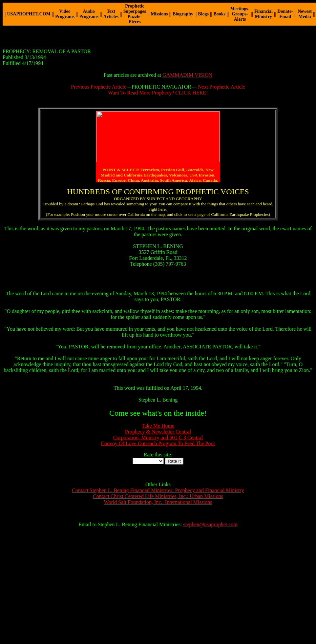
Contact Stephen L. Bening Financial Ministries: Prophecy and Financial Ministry (158, 490)
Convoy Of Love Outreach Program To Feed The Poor (158, 443)
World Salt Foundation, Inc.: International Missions (158, 502)
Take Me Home (158, 426)
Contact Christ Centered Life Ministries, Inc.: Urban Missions (158, 496)
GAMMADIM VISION (187, 75)
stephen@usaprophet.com (210, 524)
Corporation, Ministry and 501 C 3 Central (158, 437)
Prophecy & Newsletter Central (158, 432)
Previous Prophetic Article (99, 87)
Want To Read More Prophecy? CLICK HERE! (158, 93)
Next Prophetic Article (221, 87)
